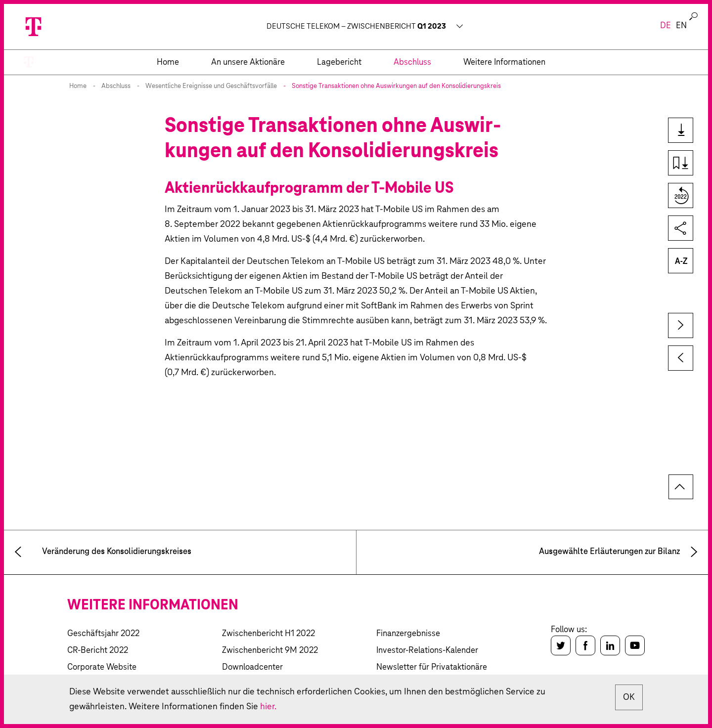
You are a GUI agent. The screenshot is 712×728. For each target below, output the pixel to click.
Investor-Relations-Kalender (427, 651)
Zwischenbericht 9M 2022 (270, 651)
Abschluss (116, 86)
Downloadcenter (252, 667)
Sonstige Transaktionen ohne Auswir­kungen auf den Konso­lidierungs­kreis (396, 86)
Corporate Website (102, 667)
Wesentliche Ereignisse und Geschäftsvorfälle (211, 86)
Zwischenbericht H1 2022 (268, 634)
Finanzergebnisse (408, 634)
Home (78, 86)
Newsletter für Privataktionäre (432, 667)
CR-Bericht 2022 (98, 651)
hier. (268, 707)
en (681, 26)
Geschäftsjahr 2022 (103, 634)
